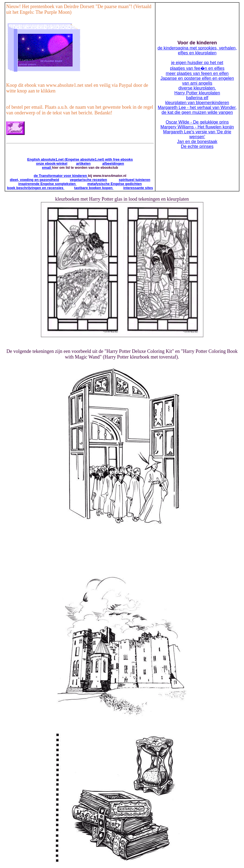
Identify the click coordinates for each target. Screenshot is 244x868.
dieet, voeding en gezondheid (34, 180)
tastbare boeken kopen (94, 188)
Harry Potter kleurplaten (197, 93)
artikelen (83, 163)
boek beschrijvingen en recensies (36, 188)
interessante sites (138, 188)
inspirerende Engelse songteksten (48, 184)
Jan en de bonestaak (197, 142)
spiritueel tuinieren (135, 180)
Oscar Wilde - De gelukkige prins (197, 122)
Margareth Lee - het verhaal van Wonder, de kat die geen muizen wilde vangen (197, 110)
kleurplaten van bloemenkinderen (197, 103)
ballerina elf (197, 98)
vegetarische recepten (88, 180)
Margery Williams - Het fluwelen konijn (197, 127)
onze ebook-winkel (52, 163)
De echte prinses (197, 146)
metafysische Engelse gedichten (115, 184)
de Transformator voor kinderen (61, 176)
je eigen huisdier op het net (197, 63)
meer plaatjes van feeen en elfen (197, 73)
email (47, 168)
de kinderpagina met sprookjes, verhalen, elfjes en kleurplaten (197, 50)
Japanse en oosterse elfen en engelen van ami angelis (197, 81)
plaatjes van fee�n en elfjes (197, 68)
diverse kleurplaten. (197, 88)
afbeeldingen (113, 163)
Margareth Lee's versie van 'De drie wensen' (197, 134)
